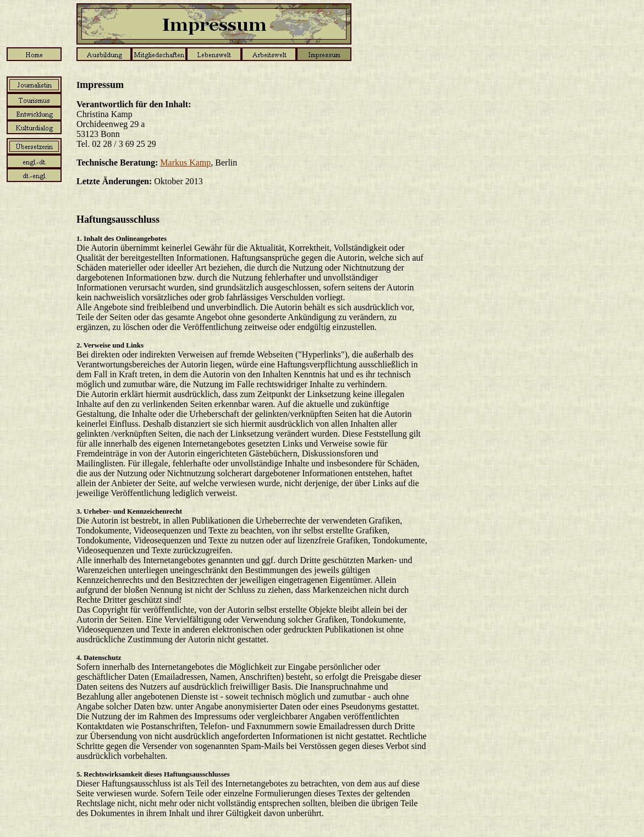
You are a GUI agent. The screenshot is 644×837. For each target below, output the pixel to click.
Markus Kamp (185, 163)
